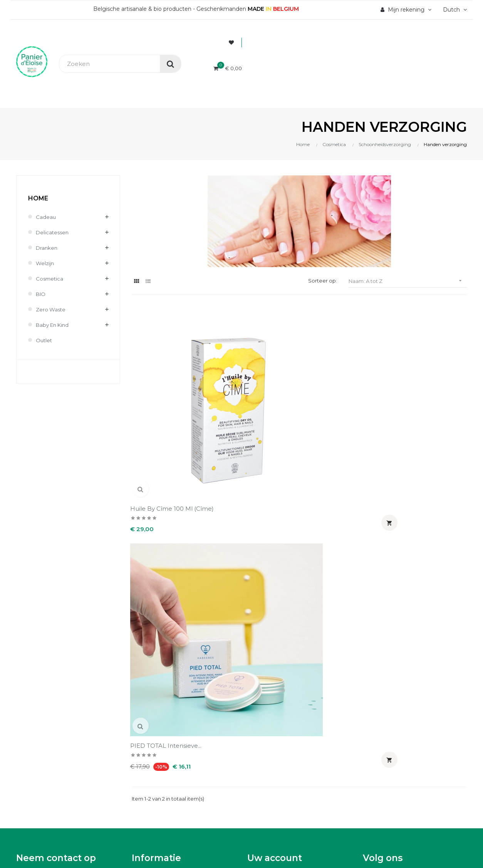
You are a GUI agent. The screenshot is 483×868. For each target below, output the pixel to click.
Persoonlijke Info (271, 536)
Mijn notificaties (270, 601)
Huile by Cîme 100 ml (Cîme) (163, 395)
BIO (41, 294)
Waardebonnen (269, 588)
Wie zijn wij (148, 536)
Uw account (275, 512)
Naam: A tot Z (408, 281)
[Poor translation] (28, 770)
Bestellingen (265, 549)
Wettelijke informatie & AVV (170, 588)
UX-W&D (122, 715)
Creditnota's (264, 562)
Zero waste (52, 310)
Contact (143, 601)
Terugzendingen (155, 575)
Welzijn (45, 263)
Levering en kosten (159, 562)
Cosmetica (50, 279)
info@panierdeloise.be (48, 559)
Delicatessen (53, 232)
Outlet (44, 340)
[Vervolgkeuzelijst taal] (454, 10)
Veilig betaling (152, 549)
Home (38, 198)
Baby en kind (54, 325)
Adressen (261, 575)
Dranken (47, 248)
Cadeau (46, 217)
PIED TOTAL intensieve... (254, 391)
